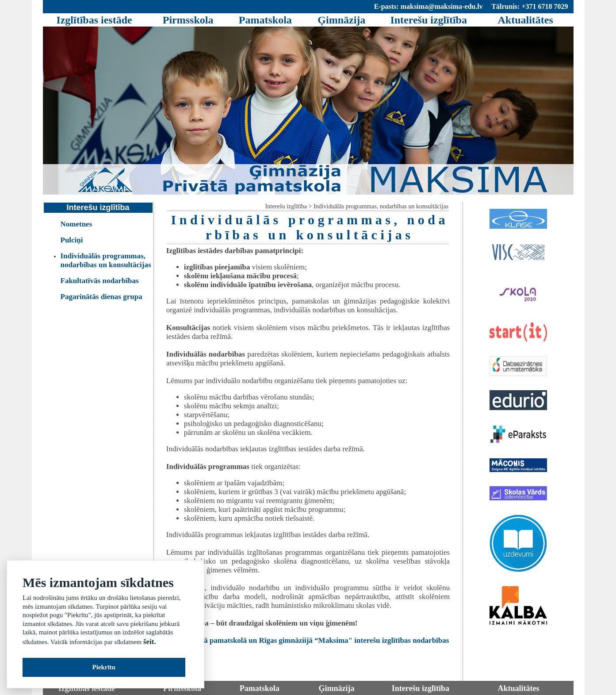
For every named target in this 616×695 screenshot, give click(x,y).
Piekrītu (104, 667)
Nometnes (77, 224)
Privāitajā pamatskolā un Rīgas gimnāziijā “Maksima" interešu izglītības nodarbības (312, 640)
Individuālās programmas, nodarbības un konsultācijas (106, 260)
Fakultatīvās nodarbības (100, 281)
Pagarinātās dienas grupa (101, 297)
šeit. (150, 642)
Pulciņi (72, 240)
